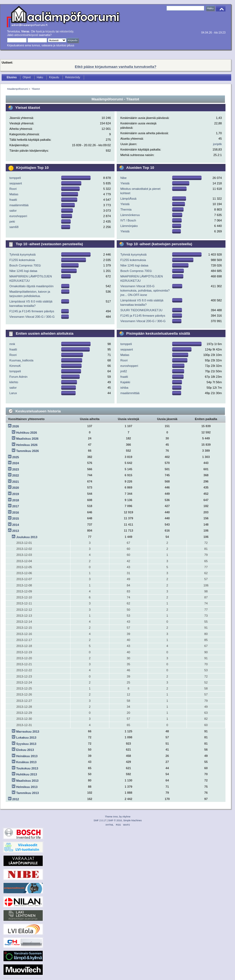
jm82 (123, 371)
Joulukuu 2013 (27, 537)
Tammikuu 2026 (28, 451)
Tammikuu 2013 (28, 793)
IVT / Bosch (128, 220)
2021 (16, 482)
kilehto (14, 382)
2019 (16, 494)
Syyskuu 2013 (26, 744)
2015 (16, 519)
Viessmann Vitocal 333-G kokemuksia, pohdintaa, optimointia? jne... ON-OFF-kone (145, 290)
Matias (14, 194)
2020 (16, 488)
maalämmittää (19, 205)
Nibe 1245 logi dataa (23, 271)
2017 (16, 506)
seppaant (16, 183)
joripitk (217, 144)
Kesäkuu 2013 (27, 762)
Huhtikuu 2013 (27, 774)
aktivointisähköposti (26, 35)
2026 (16, 426)
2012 (16, 799)
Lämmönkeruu (130, 215)
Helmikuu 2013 (27, 787)
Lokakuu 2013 (26, 738)
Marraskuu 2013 (28, 732)
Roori (13, 189)
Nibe (123, 178)
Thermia (126, 209)
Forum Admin (18, 377)
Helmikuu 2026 (27, 445)
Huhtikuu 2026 (27, 433)
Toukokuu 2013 (27, 768)
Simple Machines (132, 820)
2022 (16, 475)
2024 (16, 463)
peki (12, 221)
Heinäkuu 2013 (27, 756)
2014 (16, 525)
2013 (16, 531)
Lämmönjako (129, 226)
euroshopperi (18, 216)
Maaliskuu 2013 (27, 781)
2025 (16, 457)
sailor (13, 211)
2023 (16, 469)
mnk (12, 344)
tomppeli (15, 178)
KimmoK (15, 366)
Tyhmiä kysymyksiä (22, 254)
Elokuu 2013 (25, 750)
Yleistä (125, 183)
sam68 (14, 227)
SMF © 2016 (115, 820)
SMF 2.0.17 (100, 820)
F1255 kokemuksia (22, 260)
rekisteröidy (67, 32)
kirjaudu (50, 32)
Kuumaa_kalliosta (21, 360)
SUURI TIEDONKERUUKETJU (141, 310)
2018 (16, 500)
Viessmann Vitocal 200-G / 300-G (32, 317)
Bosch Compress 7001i (25, 265)
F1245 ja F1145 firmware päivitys (32, 311)
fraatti (13, 200)
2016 (16, 513)
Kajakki (125, 382)
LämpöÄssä (128, 199)
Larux (13, 393)
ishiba (124, 388)
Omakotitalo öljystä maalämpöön (31, 286)
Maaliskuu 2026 (27, 439)
